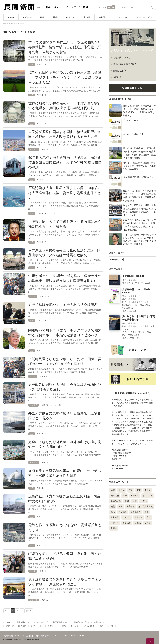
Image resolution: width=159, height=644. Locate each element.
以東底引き (136, 512)
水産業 (138, 523)
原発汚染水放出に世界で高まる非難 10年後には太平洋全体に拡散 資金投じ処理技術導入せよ (65, 193)
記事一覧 (10, 626)
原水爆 (147, 490)
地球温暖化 (116, 501)
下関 (127, 501)
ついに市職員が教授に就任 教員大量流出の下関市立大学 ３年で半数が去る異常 (139, 166)
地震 (113, 506)
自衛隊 (114, 528)
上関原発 (135, 496)
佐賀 (135, 501)
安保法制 (115, 496)
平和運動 (103, 17)
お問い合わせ (119, 77)
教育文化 (71, 17)
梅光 (113, 512)
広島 (147, 512)
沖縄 (121, 506)
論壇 (113, 490)
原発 (131, 490)
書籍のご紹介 (119, 71)
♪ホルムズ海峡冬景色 (133, 134)
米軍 (138, 490)
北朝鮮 (122, 490)
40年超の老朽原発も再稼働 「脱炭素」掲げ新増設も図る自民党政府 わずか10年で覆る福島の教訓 (65, 162)
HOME (11, 17)
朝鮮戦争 (123, 512)
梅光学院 (131, 506)
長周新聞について (121, 58)
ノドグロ (127, 517)
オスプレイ (148, 496)
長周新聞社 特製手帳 (133, 276)
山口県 (87, 17)
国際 (43, 17)
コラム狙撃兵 (122, 17)
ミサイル (115, 523)
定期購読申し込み (132, 88)
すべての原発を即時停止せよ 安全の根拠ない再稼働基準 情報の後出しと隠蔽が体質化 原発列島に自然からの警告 (65, 47)
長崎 (125, 496)
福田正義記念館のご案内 (125, 64)
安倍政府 (127, 523)
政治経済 (27, 17)
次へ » (29, 611)
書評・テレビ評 (144, 17)
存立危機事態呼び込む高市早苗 (138, 177)
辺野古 (148, 523)
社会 (55, 17)
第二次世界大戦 (146, 506)
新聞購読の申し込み (80, 622)
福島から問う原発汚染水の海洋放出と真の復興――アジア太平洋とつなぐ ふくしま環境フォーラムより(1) (65, 78)
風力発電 (115, 517)
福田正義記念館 (60, 622)
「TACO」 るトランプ (134, 120)
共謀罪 (144, 501)
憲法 (149, 517)
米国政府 (139, 517)
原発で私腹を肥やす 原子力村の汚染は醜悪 (63, 305)
